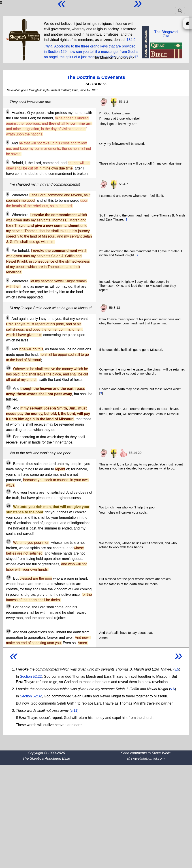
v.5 (177, 669)
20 (8, 631)
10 (8, 368)
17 (8, 542)
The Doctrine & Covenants (96, 77)
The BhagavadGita (166, 34)
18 (8, 577)
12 (8, 407)
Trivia (48, 46)
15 (8, 491)
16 (8, 506)
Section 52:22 (31, 676)
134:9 (131, 40)
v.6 (173, 689)
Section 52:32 (31, 696)
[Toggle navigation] (180, 11)
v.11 (74, 710)
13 (8, 436)
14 (8, 463)
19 (8, 606)
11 (8, 388)
